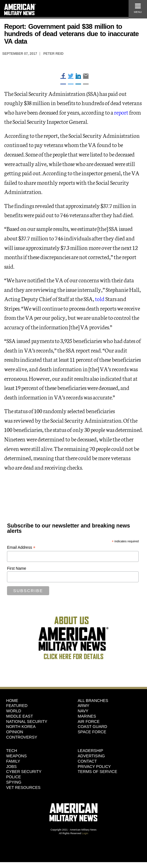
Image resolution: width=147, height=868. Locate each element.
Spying (14, 782)
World (14, 711)
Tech (12, 751)
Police (14, 777)
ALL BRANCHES (93, 701)
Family (13, 761)
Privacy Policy (94, 767)
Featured (17, 706)
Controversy (22, 737)
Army (84, 706)
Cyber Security (24, 772)
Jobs (11, 767)
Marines (87, 716)
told (100, 299)
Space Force (92, 732)
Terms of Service (97, 772)
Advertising (91, 756)
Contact (87, 761)
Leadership (90, 751)
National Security (27, 722)
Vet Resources (23, 787)
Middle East (20, 716)
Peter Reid (53, 54)
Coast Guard (92, 727)
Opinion (15, 732)
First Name (16, 568)
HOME (12, 701)
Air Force (89, 722)
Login (85, 833)
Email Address (21, 547)
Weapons (16, 756)
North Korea (21, 727)
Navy (83, 711)
